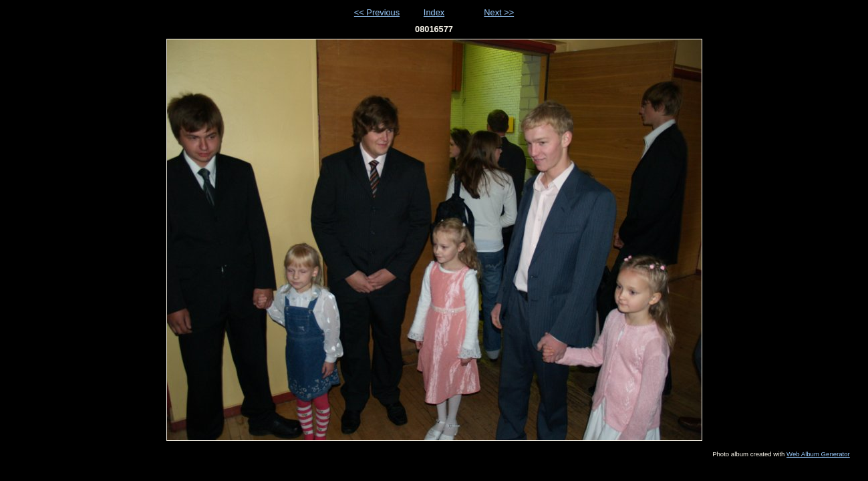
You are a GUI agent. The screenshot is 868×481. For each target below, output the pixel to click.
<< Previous (377, 12)
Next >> (499, 12)
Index (434, 12)
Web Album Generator (818, 454)
